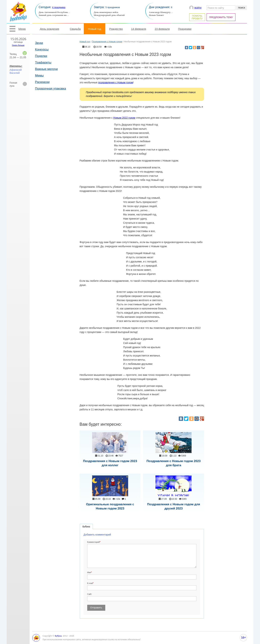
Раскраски (42, 82)
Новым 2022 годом (124, 118)
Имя (89, 572)
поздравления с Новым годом (116, 82)
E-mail (90, 583)
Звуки (39, 43)
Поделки (41, 56)
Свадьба (75, 29)
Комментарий (93, 542)
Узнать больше (18, 45)
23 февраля (162, 29)
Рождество (116, 29)
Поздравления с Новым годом (107, 42)
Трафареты (43, 62)
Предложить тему (221, 17)
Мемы (39, 76)
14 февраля (139, 29)
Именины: (16, 66)
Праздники (185, 29)
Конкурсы (42, 49)
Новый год (95, 29)
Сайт (89, 594)
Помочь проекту (197, 17)
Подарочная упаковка (50, 89)
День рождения (50, 29)
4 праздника (59, 7)
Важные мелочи (46, 69)
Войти (198, 8)
